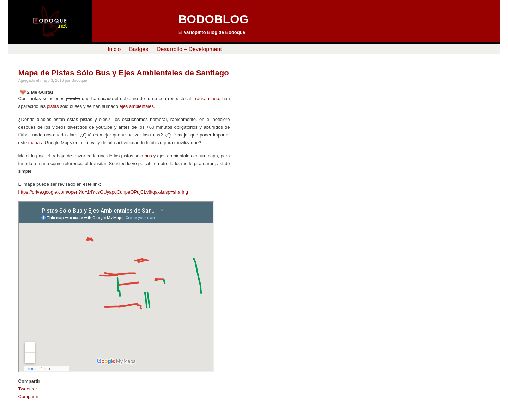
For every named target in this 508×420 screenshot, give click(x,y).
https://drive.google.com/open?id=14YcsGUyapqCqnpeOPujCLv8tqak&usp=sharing (103, 192)
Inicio (114, 49)
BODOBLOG (213, 19)
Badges (139, 49)
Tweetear (28, 389)
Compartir (28, 397)
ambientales (141, 106)
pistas (53, 106)
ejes (124, 106)
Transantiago (206, 99)
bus (148, 156)
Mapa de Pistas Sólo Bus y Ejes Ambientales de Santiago (124, 73)
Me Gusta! (42, 92)
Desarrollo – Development (189, 49)
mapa (34, 143)
